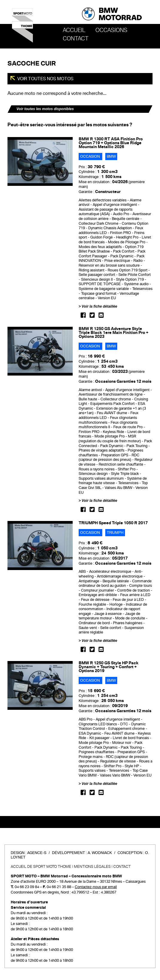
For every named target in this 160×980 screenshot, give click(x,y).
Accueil (74, 30)
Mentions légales (92, 867)
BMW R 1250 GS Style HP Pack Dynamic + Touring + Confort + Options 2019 (109, 667)
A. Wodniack (100, 853)
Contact (76, 39)
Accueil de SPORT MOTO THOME (41, 867)
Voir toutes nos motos (45, 79)
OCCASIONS (111, 30)
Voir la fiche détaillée (99, 306)
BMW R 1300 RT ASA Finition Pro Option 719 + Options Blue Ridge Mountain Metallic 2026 (111, 143)
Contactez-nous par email (96, 887)
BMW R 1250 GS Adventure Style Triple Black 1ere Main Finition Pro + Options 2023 (113, 333)
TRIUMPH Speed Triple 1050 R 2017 (113, 523)
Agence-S (37, 853)
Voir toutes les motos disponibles (45, 109)
